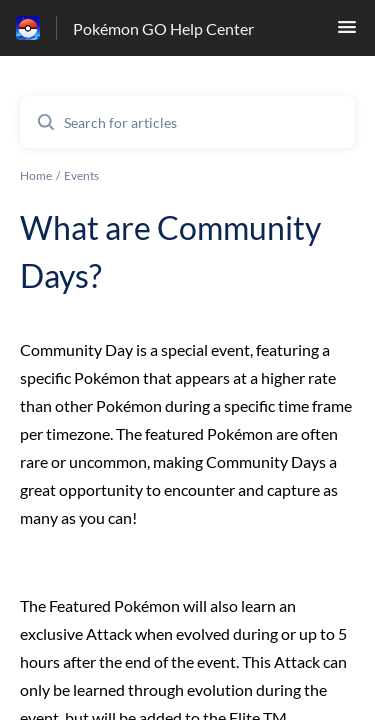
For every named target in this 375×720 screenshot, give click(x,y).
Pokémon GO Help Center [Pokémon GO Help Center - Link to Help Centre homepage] (163, 28)
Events (81, 175)
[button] (347, 32)
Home (36, 175)
